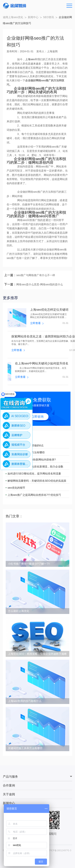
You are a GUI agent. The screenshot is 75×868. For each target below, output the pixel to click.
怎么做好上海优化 (19, 611)
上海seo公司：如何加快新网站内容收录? (32, 460)
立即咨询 (37, 417)
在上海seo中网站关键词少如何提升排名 (42, 364)
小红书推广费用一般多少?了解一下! (29, 564)
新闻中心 (33, 17)
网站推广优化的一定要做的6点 (26, 445)
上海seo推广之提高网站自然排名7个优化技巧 (34, 495)
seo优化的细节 (16, 488)
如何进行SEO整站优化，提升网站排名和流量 (34, 474)
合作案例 (9, 785)
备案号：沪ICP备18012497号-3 (55, 850)
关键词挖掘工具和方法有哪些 (25, 748)
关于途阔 (9, 794)
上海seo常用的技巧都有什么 (25, 701)
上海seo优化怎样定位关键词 (49, 310)
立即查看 (37, 323)
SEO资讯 (49, 17)
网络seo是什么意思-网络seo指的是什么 (40, 284)
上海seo (30, 59)
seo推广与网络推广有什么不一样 (36, 275)
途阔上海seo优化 (13, 17)
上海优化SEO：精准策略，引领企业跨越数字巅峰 (37, 654)
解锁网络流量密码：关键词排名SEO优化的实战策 (37, 481)
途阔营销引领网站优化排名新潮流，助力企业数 (35, 467)
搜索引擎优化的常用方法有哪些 (26, 452)
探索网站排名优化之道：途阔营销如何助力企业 (43, 337)
